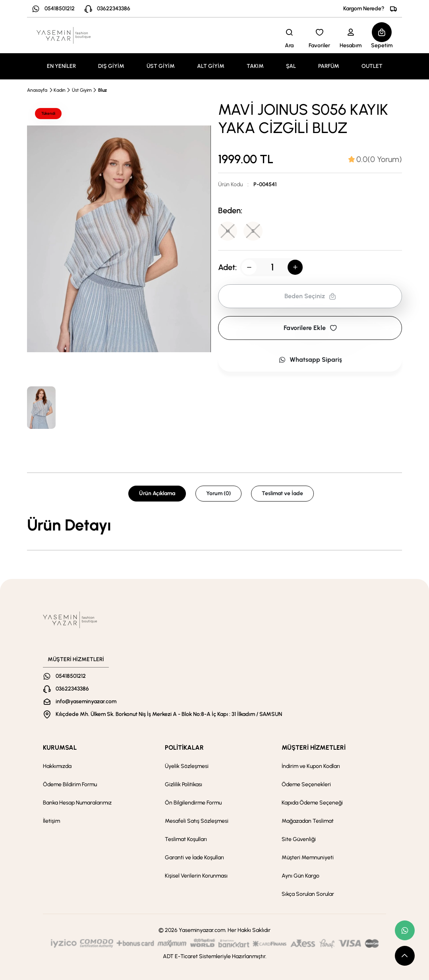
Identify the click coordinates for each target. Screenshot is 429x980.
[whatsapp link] (405, 930)
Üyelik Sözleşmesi (187, 766)
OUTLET (372, 66)
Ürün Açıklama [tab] (157, 493)
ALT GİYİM (211, 66)
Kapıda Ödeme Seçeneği (312, 803)
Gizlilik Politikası (184, 784)
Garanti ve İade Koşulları (194, 857)
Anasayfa (37, 90)
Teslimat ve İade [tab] (282, 493)
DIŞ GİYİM (111, 66)
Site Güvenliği (299, 839)
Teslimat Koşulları (186, 839)
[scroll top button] (405, 956)
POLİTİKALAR (184, 748)
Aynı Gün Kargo (300, 876)
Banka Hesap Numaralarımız (77, 803)
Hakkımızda (57, 766)
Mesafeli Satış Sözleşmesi (197, 821)
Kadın (60, 90)
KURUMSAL (60, 748)
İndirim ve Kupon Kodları (311, 766)
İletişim (51, 821)
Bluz (102, 90)
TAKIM (255, 66)
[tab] (375, 159)
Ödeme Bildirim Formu (70, 784)
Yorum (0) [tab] (218, 493)
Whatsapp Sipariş (310, 360)
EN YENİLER (61, 66)
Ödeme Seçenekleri (306, 784)
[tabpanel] (214, 525)
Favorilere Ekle (310, 328)
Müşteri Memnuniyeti (308, 857)
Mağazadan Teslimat (308, 821)
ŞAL (291, 66)
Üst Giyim (82, 90)
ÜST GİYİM (161, 66)
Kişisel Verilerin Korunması (196, 876)
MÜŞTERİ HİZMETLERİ (314, 748)
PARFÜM (329, 66)
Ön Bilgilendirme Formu (193, 803)
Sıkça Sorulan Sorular (308, 894)
